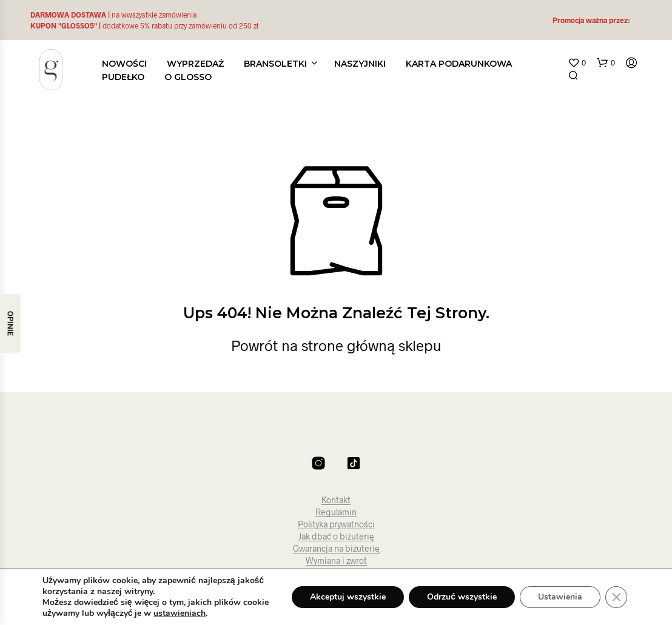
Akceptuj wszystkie (348, 597)
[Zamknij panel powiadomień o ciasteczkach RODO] (616, 597)
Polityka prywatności (336, 524)
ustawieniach (180, 613)
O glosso (188, 77)
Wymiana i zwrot (336, 561)
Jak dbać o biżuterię (336, 536)
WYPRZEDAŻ (195, 64)
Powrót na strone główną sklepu (336, 345)
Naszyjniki (360, 64)
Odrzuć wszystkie (462, 597)
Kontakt (336, 500)
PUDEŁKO (123, 77)
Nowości (124, 64)
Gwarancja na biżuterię (336, 549)
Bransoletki (275, 64)
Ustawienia (560, 597)
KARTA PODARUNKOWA (459, 64)
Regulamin (336, 512)
